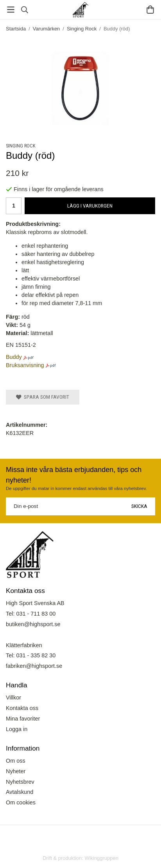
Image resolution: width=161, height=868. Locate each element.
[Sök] (24, 10)
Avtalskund (20, 792)
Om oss (16, 761)
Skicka (139, 506)
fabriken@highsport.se (34, 666)
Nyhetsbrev (20, 782)
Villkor (13, 698)
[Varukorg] (150, 10)
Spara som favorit (43, 397)
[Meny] (11, 10)
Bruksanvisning (25, 365)
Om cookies (21, 802)
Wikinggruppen (101, 858)
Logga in (17, 729)
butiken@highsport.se (33, 624)
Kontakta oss (22, 708)
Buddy (14, 357)
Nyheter (16, 771)
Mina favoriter (23, 719)
